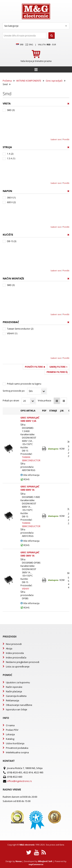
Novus (19, 861)
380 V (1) (11, 198)
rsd (49, 44)
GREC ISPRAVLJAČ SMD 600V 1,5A (30, 419)
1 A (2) (10, 154)
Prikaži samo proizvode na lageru (24, 384)
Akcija (9, 648)
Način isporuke (14, 687)
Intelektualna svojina (17, 752)
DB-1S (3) (12, 241)
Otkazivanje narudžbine (19, 705)
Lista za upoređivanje (18, 667)
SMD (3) (11, 110)
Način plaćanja (14, 691)
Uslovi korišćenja (15, 743)
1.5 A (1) (11, 158)
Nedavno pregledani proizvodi (23, 662)
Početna (7, 81)
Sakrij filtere (58, 367)
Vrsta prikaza (44, 401)
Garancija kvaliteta (16, 696)
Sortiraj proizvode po (14, 391)
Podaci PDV (12, 730)
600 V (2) (11, 202)
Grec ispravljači (54, 81)
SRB (20, 45)
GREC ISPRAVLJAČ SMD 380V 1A (30, 554)
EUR (54, 44)
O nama (10, 725)
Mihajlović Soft (45, 861)
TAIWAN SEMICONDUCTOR (31, 459)
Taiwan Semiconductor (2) (20, 329)
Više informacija (30, 475)
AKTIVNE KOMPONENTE (29, 81)
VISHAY (26, 589)
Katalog (10, 739)
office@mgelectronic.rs (19, 781)
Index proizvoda (15, 653)
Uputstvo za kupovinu (18, 682)
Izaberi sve (56, 139)
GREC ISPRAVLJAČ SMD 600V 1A (30, 488)
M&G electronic (27, 845)
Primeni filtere (57, 372)
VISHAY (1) (12, 333)
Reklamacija (13, 700)
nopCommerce (36, 864)
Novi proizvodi (14, 644)
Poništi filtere (35, 367)
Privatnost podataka (17, 748)
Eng (29, 45)
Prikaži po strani (11, 401)
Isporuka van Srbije (17, 709)
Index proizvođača (16, 657)
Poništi (66, 139)
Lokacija (10, 734)
